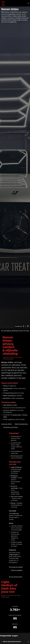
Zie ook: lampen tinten (16, 577)
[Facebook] (26, 326)
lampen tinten (17, 415)
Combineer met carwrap (10, 427)
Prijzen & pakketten (17, 570)
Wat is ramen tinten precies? (12, 642)
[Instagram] (24, 326)
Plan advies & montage (16, 567)
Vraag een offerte (6, 424)
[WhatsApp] (28, 326)
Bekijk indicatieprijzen (21, 424)
